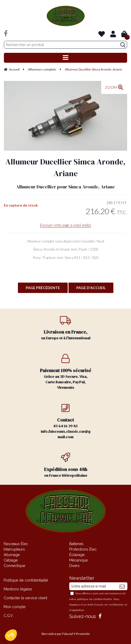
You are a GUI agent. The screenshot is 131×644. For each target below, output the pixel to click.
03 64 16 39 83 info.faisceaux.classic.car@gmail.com (65, 421)
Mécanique (78, 560)
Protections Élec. (83, 549)
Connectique (14, 566)
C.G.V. (9, 616)
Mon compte (15, 607)
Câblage (11, 560)
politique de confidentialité (95, 599)
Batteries (76, 544)
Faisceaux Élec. (16, 544)
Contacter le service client (25, 598)
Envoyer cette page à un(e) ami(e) (65, 225)
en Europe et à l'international (65, 328)
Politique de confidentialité (26, 580)
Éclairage (77, 555)
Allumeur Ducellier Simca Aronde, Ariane (65, 168)
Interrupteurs (14, 549)
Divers (74, 566)
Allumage (12, 555)
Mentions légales (18, 589)
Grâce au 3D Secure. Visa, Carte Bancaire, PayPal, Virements (65, 372)
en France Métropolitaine (65, 465)
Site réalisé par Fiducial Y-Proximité (65, 634)
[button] (11, 635)
